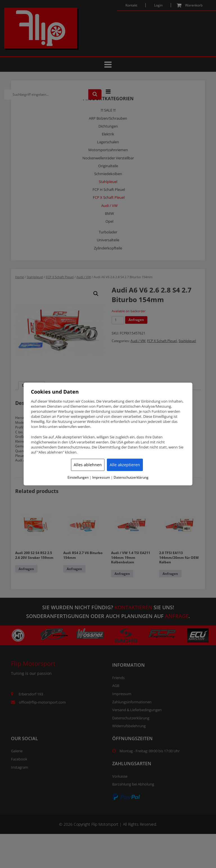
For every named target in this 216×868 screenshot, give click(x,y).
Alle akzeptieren (125, 465)
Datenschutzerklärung (131, 477)
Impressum (101, 477)
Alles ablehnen (88, 465)
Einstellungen (78, 477)
